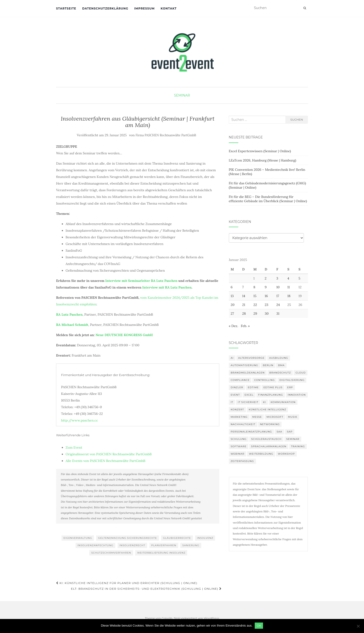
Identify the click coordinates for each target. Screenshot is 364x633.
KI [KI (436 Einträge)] (264, 402)
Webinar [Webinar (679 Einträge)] (238, 454)
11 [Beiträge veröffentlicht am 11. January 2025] (288, 287)
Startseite (66, 8)
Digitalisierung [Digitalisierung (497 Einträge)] (292, 380)
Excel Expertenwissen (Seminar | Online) (260, 151)
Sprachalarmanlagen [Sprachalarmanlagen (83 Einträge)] (269, 446)
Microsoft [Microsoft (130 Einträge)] (275, 417)
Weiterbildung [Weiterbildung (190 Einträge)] (261, 454)
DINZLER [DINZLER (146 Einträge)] (237, 387)
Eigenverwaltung (78, 538)
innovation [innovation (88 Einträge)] (297, 395)
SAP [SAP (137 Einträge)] (290, 432)
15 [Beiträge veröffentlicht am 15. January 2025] (255, 296)
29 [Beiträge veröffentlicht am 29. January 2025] (255, 314)
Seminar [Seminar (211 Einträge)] (293, 439)
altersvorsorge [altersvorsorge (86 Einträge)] (251, 358)
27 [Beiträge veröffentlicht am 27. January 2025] (232, 314)
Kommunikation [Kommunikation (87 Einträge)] (283, 402)
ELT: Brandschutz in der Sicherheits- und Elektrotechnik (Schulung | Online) (146, 589)
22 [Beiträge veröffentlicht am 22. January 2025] (255, 305)
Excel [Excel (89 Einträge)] (249, 395)
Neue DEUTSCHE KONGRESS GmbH (124, 335)
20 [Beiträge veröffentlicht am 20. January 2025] (233, 305)
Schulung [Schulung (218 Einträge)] (239, 439)
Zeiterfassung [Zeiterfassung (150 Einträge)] (242, 461)
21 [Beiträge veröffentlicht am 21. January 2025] (244, 305)
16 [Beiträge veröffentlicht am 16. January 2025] (266, 296)
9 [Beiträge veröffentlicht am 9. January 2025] (266, 287)
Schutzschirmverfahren (111, 553)
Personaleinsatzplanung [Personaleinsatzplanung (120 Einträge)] (251, 432)
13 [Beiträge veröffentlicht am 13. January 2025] (232, 296)
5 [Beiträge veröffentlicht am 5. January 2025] (299, 278)
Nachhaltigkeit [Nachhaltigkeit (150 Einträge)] (243, 424)
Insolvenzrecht (132, 545)
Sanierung (191, 545)
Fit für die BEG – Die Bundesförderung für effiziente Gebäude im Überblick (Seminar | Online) (268, 199)
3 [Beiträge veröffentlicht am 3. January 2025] (277, 278)
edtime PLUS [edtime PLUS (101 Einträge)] (273, 387)
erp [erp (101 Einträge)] (290, 387)
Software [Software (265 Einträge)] (239, 446)
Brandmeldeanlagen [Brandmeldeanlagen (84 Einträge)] (248, 373)
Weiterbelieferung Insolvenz (161, 553)
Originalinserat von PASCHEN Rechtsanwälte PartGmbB (109, 454)
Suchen (297, 120)
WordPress (212, 618)
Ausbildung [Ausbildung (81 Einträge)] (279, 358)
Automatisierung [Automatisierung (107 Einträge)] (244, 365)
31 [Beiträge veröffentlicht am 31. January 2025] (278, 314)
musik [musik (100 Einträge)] (293, 417)
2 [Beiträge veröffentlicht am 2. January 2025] (266, 278)
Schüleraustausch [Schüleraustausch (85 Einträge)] (266, 439)
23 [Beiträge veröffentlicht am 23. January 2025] (266, 305)
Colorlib (167, 618)
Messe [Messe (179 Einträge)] (257, 417)
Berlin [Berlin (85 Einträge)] (268, 365)
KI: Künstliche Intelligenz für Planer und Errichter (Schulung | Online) (127, 583)
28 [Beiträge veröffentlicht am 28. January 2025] (244, 314)
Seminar (182, 95)
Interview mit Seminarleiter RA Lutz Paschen (141, 281)
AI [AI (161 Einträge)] (232, 358)
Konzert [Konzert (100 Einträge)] (237, 410)
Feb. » (245, 326)
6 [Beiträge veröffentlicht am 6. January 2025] (232, 287)
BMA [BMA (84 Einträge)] (281, 365)
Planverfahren (164, 545)
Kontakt (169, 8)
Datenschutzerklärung (105, 8)
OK (259, 626)
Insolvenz (205, 538)
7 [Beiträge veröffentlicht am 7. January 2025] (243, 287)
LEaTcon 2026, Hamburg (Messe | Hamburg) (263, 160)
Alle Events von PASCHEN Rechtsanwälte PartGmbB (105, 461)
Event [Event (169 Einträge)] (235, 395)
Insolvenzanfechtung (95, 545)
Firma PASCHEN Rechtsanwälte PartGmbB (166, 135)
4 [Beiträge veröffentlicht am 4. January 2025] (288, 278)
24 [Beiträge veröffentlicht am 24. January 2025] (278, 305)
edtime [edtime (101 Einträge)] (253, 387)
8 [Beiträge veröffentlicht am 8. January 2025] (254, 287)
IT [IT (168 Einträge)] (232, 402)
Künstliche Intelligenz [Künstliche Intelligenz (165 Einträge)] (268, 410)
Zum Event (74, 447)
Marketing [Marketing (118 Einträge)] (239, 417)
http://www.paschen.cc (79, 420)
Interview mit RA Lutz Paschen (167, 287)
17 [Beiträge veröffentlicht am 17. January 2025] (278, 296)
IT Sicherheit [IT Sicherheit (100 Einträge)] (248, 402)
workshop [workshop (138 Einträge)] (286, 454)
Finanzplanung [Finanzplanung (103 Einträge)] (271, 395)
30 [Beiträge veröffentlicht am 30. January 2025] (267, 314)
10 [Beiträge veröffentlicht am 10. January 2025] (278, 287)
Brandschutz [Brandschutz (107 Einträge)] (280, 373)
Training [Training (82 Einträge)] (298, 446)
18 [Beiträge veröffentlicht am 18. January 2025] (289, 296)
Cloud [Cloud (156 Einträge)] (301, 373)
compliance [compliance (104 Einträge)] (240, 380)
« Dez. (234, 326)
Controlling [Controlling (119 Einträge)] (264, 380)
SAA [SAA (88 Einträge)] (279, 432)
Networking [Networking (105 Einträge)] (270, 424)
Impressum (144, 8)
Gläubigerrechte (177, 538)
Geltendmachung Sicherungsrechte (127, 538)
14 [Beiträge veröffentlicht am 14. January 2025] (244, 296)
